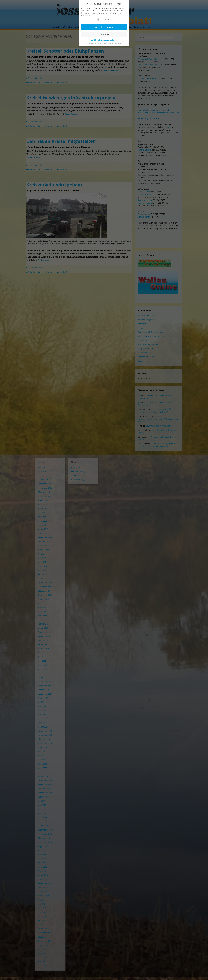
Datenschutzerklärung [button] (105, 43)
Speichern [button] (104, 34)
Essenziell (103, 19)
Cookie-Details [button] (91, 43)
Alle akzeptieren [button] (104, 27)
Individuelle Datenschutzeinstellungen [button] (104, 40)
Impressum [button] (119, 43)
